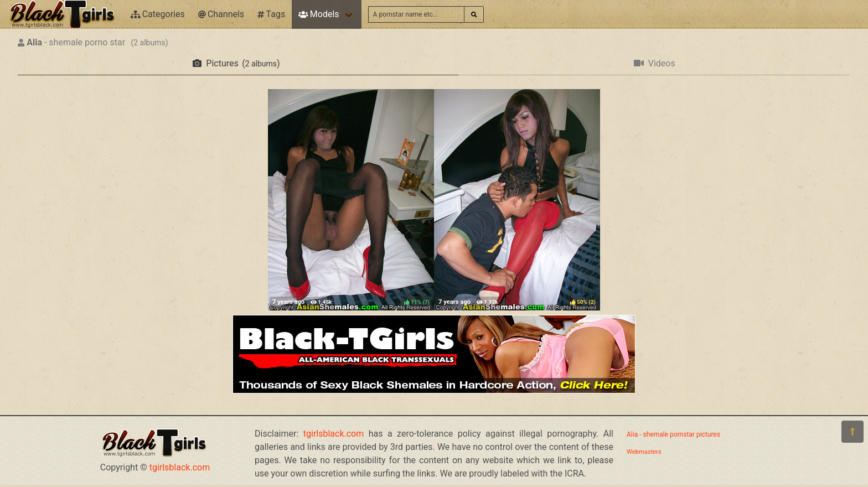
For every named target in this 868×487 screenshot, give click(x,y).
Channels (221, 14)
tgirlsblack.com (180, 467)
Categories (158, 14)
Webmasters (644, 452)
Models (319, 14)
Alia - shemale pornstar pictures (673, 434)
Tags (271, 14)
